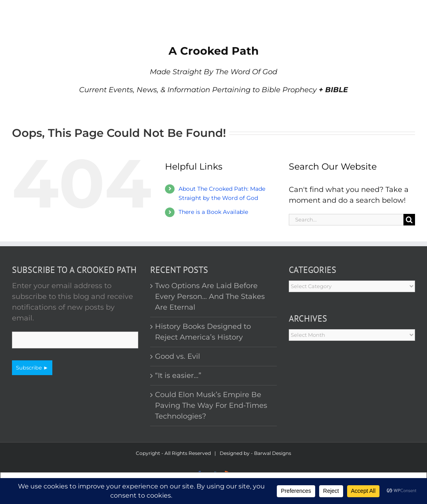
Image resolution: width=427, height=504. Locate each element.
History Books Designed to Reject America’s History (203, 332)
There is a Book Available (213, 212)
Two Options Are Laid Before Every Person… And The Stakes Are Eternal (210, 296)
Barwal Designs (273, 453)
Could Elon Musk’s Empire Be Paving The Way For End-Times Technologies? (211, 405)
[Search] (409, 220)
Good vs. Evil (178, 356)
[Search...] (346, 220)
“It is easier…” (178, 376)
